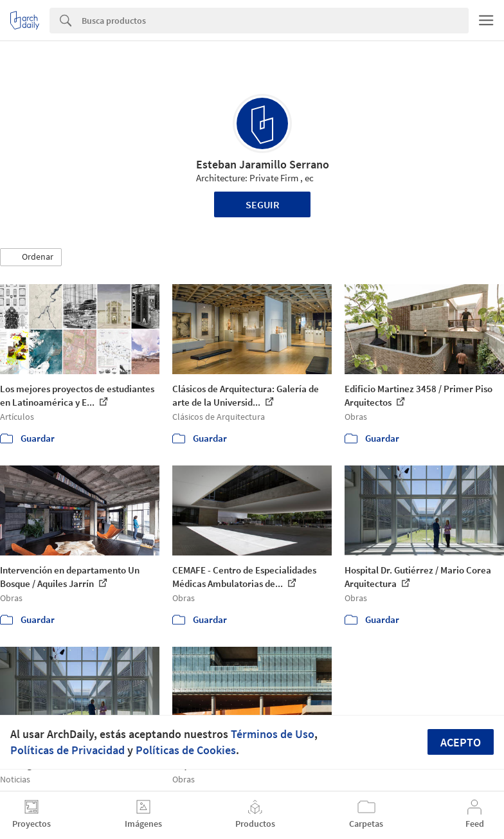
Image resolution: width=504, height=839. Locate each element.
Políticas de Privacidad (67, 750)
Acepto (461, 742)
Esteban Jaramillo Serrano (263, 164)
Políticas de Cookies (186, 750)
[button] (31, 257)
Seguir (263, 204)
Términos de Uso (273, 734)
